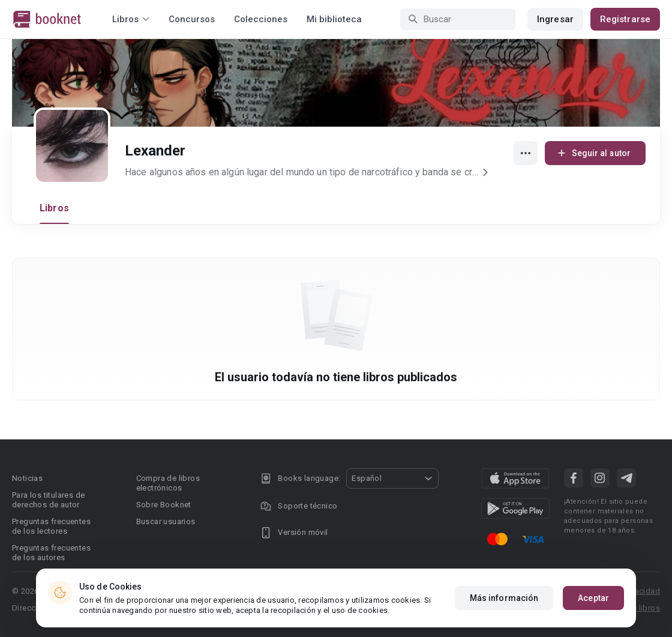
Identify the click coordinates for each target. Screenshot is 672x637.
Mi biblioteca (334, 19)
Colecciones (261, 19)
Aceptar (593, 598)
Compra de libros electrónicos (168, 483)
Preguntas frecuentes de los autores (51, 553)
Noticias (27, 478)
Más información (504, 598)
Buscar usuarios (166, 521)
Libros (54, 208)
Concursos (192, 19)
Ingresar (555, 19)
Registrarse (625, 19)
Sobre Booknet (164, 505)
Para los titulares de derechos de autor (48, 500)
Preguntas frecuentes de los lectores (51, 526)
